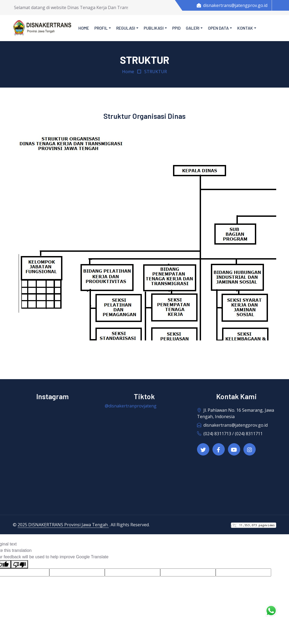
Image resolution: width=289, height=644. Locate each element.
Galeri (193, 28)
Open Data (218, 28)
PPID (176, 28)
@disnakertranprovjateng (131, 406)
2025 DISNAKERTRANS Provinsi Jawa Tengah (63, 525)
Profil (101, 28)
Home (84, 28)
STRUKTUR (156, 72)
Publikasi (154, 28)
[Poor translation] (19, 564)
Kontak (245, 28)
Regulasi (126, 28)
